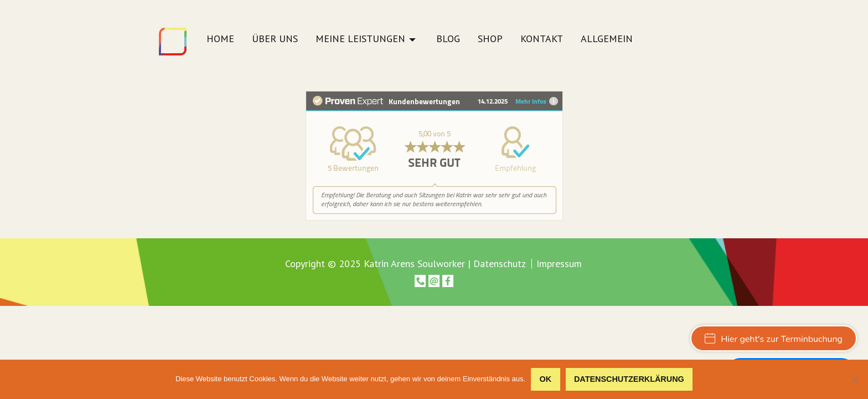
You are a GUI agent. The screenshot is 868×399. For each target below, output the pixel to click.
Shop (490, 39)
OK (546, 379)
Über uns (275, 39)
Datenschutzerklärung (629, 379)
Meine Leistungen (360, 39)
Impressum (559, 264)
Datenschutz (500, 264)
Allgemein (607, 39)
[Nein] (854, 380)
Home (220, 39)
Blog (448, 39)
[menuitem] (220, 42)
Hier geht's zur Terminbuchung (774, 339)
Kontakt (542, 39)
